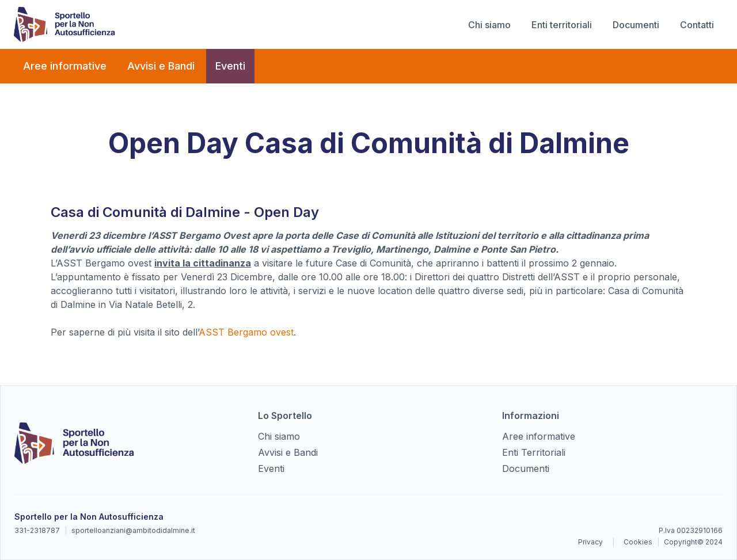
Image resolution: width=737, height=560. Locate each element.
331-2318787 (37, 530)
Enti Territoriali (534, 452)
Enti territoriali (562, 25)
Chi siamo (489, 25)
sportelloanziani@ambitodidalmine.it (133, 530)
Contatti (697, 25)
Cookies (638, 542)
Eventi (230, 66)
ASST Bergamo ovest (246, 332)
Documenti (636, 25)
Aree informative (65, 66)
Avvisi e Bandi (161, 66)
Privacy (590, 542)
